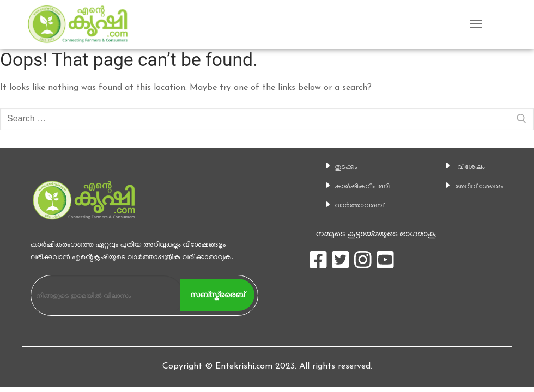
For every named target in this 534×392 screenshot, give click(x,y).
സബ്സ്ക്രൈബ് (217, 295)
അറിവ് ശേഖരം (475, 187)
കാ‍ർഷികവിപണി (357, 187)
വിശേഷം (464, 167)
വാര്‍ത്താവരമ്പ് (353, 206)
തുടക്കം (338, 167)
